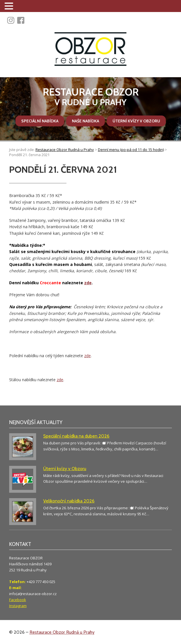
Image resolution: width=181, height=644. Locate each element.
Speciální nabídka (40, 121)
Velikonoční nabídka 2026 (69, 501)
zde (88, 283)
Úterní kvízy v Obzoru (136, 121)
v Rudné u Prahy (91, 97)
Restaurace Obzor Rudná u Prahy (62, 632)
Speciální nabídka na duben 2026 (76, 436)
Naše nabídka (85, 121)
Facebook (18, 600)
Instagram (18, 606)
